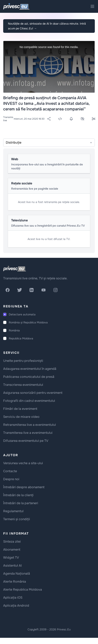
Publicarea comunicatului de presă (29, 377)
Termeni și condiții (17, 519)
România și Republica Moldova (28, 322)
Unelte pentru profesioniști (23, 361)
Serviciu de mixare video (21, 417)
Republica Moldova (21, 338)
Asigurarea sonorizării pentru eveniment (33, 393)
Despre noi (11, 479)
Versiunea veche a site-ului (23, 463)
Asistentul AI (12, 565)
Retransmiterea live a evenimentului (30, 425)
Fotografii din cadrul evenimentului (29, 401)
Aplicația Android (16, 605)
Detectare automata (22, 314)
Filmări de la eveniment (20, 409)
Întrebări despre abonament (24, 487)
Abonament (12, 549)
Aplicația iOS (13, 597)
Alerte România (15, 581)
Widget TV (11, 557)
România (14, 330)
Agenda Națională (17, 573)
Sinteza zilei (12, 541)
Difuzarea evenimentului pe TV (26, 441)
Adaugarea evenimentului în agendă (30, 369)
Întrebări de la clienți (18, 495)
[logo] (15, 269)
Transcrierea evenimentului (23, 385)
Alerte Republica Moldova (23, 589)
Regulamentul (13, 511)
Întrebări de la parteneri (21, 503)
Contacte (10, 471)
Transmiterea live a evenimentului (28, 433)
